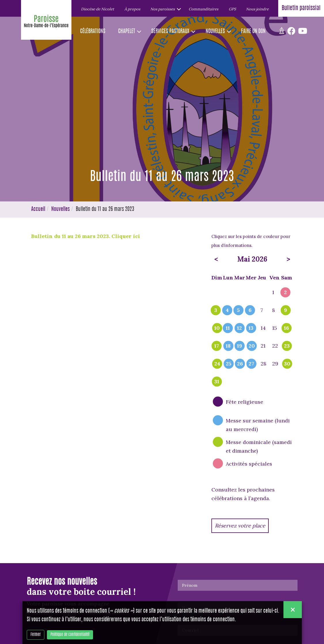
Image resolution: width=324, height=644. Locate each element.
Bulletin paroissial (301, 8)
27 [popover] (251, 364)
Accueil (38, 209)
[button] (164, 9)
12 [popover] (239, 328)
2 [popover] (285, 293)
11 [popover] (228, 328)
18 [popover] (228, 346)
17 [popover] (217, 346)
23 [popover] (287, 346)
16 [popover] (286, 328)
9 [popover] (286, 310)
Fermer (36, 635)
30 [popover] (287, 364)
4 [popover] (227, 310)
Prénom (190, 585)
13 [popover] (251, 328)
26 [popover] (240, 364)
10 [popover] (217, 328)
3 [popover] (216, 310)
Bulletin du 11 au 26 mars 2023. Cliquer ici (86, 236)
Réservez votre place (240, 526)
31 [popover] (217, 382)
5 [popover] (238, 310)
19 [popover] (240, 346)
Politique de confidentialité (70, 635)
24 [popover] (217, 364)
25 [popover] (229, 364)
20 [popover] (252, 346)
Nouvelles (60, 209)
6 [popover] (250, 310)
